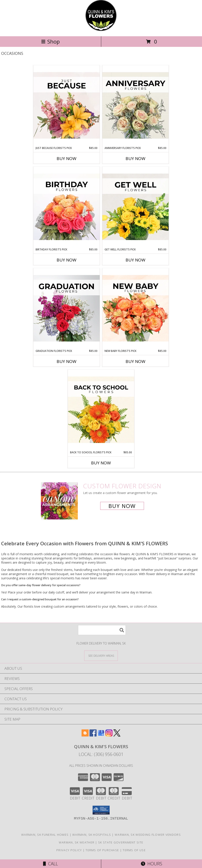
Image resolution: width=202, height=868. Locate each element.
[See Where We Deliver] (101, 655)
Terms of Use (134, 850)
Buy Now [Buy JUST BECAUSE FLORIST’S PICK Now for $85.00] (67, 158)
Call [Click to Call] (50, 864)
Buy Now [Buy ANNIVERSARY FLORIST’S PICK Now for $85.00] (135, 158)
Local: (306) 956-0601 (101, 754)
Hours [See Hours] (151, 864)
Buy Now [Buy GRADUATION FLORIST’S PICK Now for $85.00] (67, 361)
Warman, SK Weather (77, 842)
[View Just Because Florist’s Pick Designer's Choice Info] (67, 106)
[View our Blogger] (85, 735)
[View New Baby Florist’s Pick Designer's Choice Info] (135, 309)
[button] (101, 810)
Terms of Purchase (102, 850)
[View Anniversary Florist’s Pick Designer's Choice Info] (135, 106)
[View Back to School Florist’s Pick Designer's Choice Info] (101, 410)
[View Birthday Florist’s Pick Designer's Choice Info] (67, 207)
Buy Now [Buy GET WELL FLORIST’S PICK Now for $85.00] (135, 260)
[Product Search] (102, 630)
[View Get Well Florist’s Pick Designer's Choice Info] (135, 207)
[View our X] (117, 735)
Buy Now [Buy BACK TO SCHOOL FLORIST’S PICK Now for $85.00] (101, 463)
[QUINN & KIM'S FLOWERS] (101, 30)
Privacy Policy (69, 850)
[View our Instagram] (109, 735)
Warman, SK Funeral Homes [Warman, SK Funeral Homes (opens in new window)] (45, 835)
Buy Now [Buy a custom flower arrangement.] (122, 506)
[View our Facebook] (93, 735)
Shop (50, 41)
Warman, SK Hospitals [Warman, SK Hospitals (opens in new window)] (92, 835)
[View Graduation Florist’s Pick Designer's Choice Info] (67, 309)
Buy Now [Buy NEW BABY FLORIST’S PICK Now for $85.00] (135, 361)
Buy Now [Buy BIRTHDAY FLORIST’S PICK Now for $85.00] (67, 260)
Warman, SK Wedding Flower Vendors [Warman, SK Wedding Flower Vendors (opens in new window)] (148, 835)
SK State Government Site (121, 842)
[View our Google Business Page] (101, 735)
